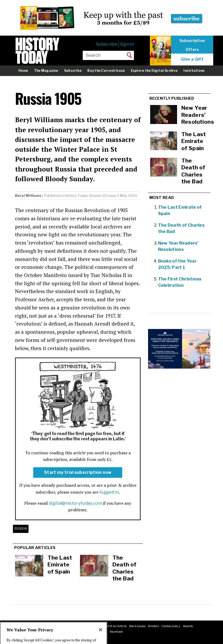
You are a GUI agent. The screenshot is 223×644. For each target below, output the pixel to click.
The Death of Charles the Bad (125, 568)
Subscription (192, 41)
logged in (109, 492)
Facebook (116, 632)
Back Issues (137, 626)
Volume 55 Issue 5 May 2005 (113, 196)
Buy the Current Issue (106, 71)
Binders (153, 626)
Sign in (127, 44)
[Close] (101, 638)
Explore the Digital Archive (154, 71)
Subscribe (107, 44)
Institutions (194, 71)
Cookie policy (171, 626)
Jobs (60, 626)
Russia (21, 529)
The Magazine (46, 71)
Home (23, 71)
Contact (49, 626)
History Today (76, 196)
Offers (192, 50)
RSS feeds (92, 626)
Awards (188, 626)
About (20, 626)
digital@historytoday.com (75, 503)
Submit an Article (114, 626)
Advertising (74, 626)
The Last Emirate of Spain (60, 565)
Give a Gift (192, 59)
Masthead (34, 626)
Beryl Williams (28, 196)
